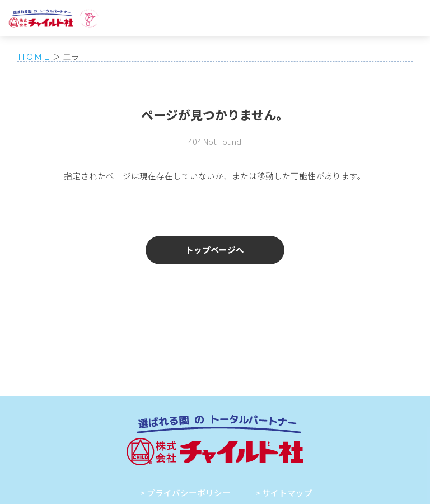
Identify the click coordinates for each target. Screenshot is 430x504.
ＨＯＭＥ (34, 56)
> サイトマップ (284, 493)
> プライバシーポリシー (185, 493)
